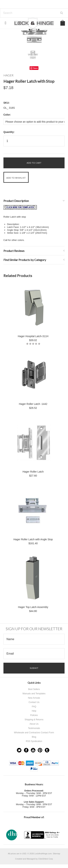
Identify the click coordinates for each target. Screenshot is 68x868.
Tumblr (47, 750)
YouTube (33, 750)
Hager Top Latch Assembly (33, 607)
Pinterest (40, 750)
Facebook (26, 750)
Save (36, 68)
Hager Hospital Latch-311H (33, 336)
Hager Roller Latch (33, 472)
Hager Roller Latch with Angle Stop (33, 539)
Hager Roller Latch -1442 (33, 404)
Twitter (19, 750)
